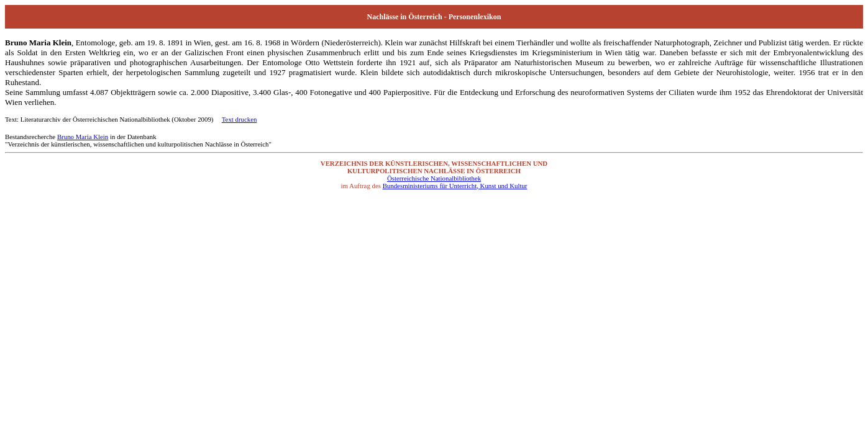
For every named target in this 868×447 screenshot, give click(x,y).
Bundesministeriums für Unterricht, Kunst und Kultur (455, 186)
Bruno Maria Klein (83, 137)
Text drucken (240, 119)
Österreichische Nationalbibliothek (434, 178)
